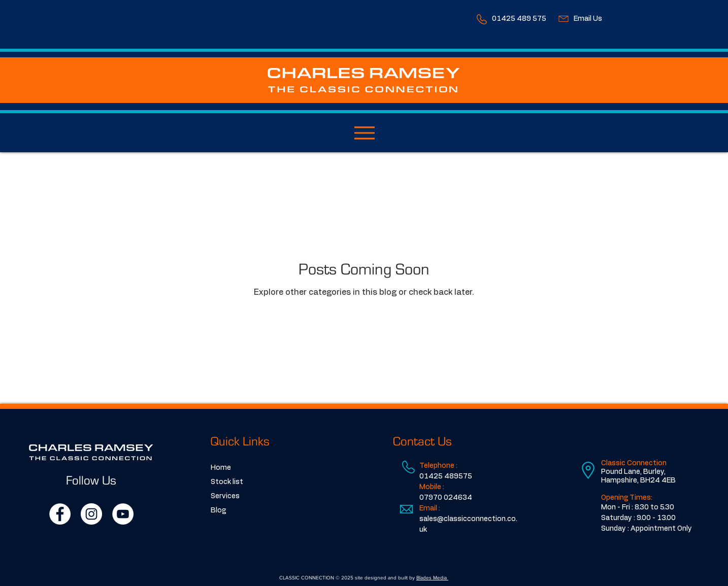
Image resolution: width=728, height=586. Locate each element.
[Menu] (364, 133)
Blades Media (432, 578)
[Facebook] (60, 514)
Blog (218, 510)
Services (225, 496)
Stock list (227, 482)
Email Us (588, 19)
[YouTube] (123, 514)
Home (221, 468)
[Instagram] (91, 514)
